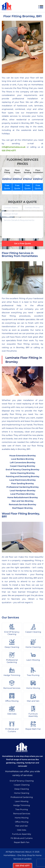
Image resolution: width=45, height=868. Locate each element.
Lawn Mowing (22, 801)
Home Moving (22, 818)
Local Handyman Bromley (23, 491)
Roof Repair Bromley (22, 508)
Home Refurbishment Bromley (23, 497)
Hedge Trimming (22, 805)
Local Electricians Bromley (22, 480)
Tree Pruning (22, 809)
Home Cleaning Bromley (22, 473)
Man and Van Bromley (23, 501)
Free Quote (7, 187)
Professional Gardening (22, 797)
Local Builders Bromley (22, 459)
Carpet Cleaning (22, 785)
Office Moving (22, 822)
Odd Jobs (22, 830)
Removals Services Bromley (22, 505)
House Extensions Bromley (23, 456)
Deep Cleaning (22, 789)
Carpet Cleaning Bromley (23, 466)
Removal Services (22, 814)
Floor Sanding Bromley (22, 484)
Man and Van (22, 826)
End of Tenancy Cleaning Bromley (22, 470)
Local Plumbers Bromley (22, 494)
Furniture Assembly (22, 834)
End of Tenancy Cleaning (22, 781)
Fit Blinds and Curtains (22, 838)
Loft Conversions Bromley (23, 463)
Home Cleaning (22, 793)
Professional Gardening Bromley (23, 487)
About (28, 852)
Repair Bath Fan (22, 842)
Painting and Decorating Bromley (23, 476)
